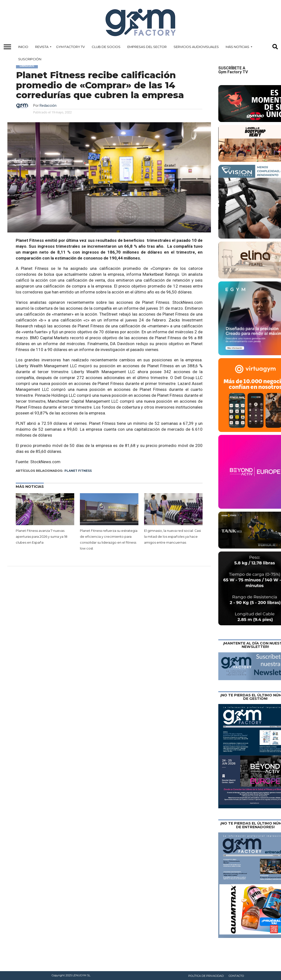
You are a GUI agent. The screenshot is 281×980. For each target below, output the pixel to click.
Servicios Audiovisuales (196, 47)
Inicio (23, 47)
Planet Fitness (78, 471)
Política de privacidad (206, 976)
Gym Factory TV (70, 47)
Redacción (48, 106)
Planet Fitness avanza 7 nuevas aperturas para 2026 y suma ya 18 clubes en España (42, 537)
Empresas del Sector (147, 47)
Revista (42, 47)
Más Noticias (237, 47)
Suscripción (30, 59)
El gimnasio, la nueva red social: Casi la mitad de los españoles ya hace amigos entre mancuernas (172, 537)
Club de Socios (106, 47)
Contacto (236, 976)
